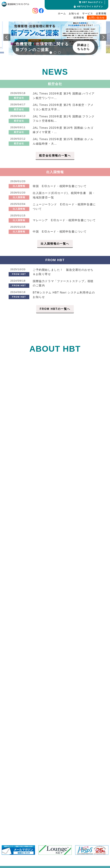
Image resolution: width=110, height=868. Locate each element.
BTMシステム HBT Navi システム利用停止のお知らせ (64, 295)
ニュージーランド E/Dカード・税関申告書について (64, 207)
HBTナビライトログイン (90, 7)
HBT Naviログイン (92, 2)
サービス (88, 13)
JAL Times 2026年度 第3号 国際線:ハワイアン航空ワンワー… (64, 96)
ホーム (62, 13)
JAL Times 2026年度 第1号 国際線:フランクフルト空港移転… (64, 119)
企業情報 (101, 13)
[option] (55, 35)
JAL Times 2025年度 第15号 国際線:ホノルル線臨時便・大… (63, 141)
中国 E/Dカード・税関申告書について (60, 232)
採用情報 (79, 18)
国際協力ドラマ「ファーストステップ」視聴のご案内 (63, 283)
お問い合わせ (97, 18)
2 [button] (55, 53)
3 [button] (59, 53)
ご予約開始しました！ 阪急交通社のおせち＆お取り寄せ (63, 272)
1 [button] (51, 53)
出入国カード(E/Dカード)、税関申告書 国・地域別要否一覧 (64, 195)
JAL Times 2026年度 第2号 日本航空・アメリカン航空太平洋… (63, 107)
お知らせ (74, 13)
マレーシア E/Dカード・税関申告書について (64, 220)
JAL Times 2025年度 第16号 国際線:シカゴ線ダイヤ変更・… (63, 130)
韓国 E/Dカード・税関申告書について (60, 186)
